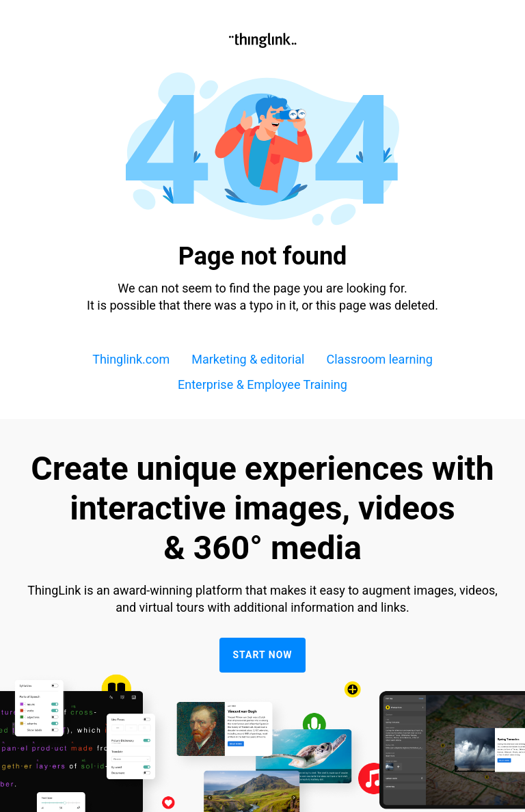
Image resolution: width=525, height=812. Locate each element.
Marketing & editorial (248, 359)
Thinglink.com (131, 359)
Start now (262, 655)
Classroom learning (380, 359)
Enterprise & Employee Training (262, 384)
